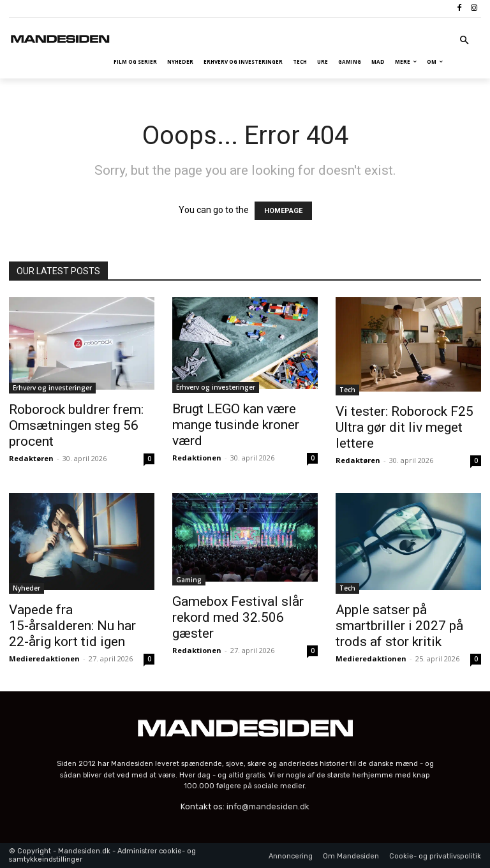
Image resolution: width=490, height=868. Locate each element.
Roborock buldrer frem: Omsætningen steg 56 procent (76, 425)
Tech (347, 390)
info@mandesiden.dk (268, 806)
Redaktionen (197, 458)
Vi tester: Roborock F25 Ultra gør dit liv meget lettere (405, 427)
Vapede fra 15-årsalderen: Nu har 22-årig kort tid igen (72, 626)
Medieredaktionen (44, 658)
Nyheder (26, 588)
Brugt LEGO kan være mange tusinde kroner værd (236, 425)
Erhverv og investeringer (52, 388)
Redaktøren (31, 458)
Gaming (189, 580)
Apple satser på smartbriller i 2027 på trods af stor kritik (399, 626)
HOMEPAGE (283, 211)
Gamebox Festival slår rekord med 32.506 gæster (238, 617)
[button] (465, 41)
